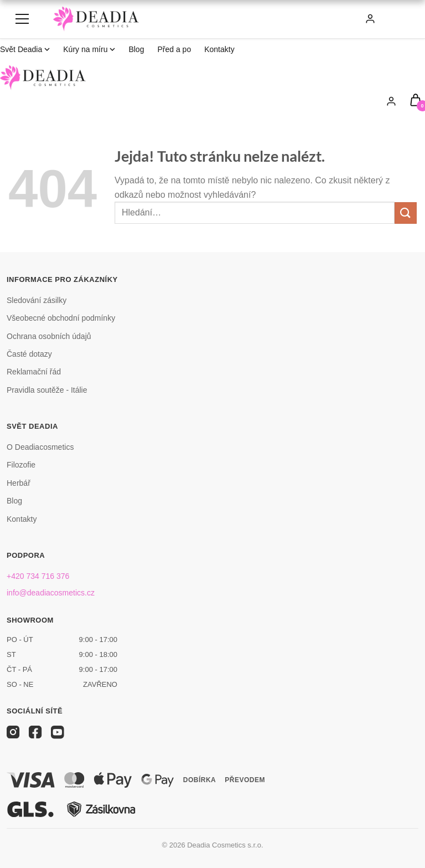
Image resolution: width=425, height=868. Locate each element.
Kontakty (219, 49)
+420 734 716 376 (38, 576)
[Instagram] (13, 732)
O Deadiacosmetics (40, 447)
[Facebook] (35, 732)
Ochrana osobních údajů (49, 336)
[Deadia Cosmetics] (96, 19)
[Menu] (22, 19)
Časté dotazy (29, 354)
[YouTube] (58, 732)
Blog (136, 49)
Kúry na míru (89, 49)
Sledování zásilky (37, 300)
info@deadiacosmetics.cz (51, 593)
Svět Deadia (25, 49)
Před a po (174, 49)
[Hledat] (333, 19)
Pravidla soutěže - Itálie (47, 390)
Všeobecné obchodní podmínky (61, 318)
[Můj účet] (370, 19)
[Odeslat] (406, 213)
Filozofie (21, 465)
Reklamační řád (34, 372)
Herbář (19, 483)
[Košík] (395, 19)
